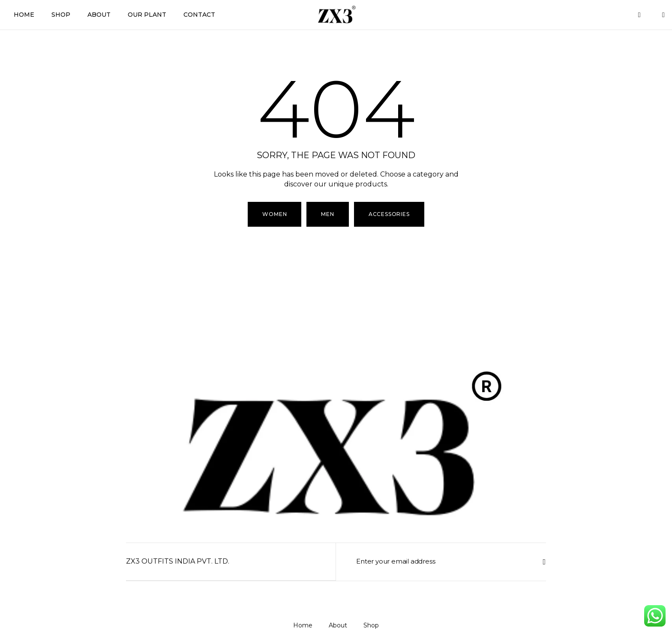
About (99, 15)
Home (24, 15)
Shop (61, 15)
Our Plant (147, 15)
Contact (199, 15)
